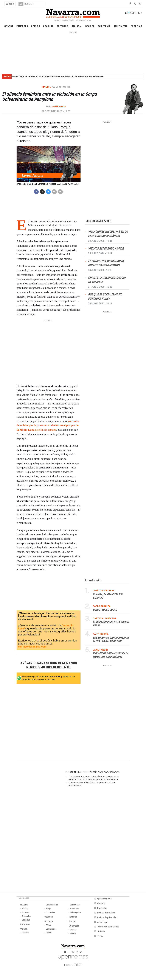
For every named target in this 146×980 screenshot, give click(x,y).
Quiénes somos (104, 899)
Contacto (102, 903)
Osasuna (48, 26)
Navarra (9, 26)
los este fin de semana (48, 425)
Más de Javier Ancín (98, 221)
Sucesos (26, 912)
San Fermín (104, 26)
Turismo (101, 931)
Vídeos (73, 933)
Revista (90, 26)
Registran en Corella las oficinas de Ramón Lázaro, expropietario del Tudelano (58, 77)
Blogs (48, 909)
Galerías (74, 930)
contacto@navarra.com (32, 647)
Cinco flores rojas (105, 610)
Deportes (62, 26)
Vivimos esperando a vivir (106, 249)
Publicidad (102, 908)
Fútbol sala (75, 909)
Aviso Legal (103, 922)
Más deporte (75, 912)
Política (25, 909)
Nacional (77, 26)
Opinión (36, 26)
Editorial (25, 933)
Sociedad (26, 920)
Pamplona (22, 26)
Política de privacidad (107, 917)
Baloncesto (51, 929)
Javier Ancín (58, 107)
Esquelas (136, 26)
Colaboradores (52, 905)
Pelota (49, 933)
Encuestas (50, 912)
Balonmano (75, 905)
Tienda (100, 936)
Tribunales (26, 916)
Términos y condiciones (104, 772)
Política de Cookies (106, 913)
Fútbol (49, 925)
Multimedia (121, 26)
